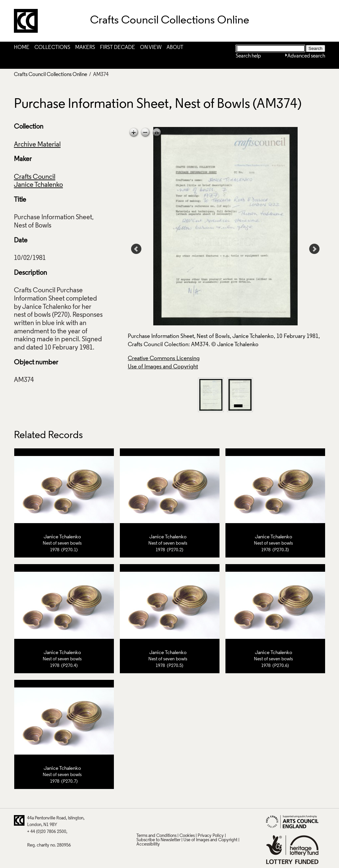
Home (22, 48)
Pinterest (154, 820)
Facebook (167, 820)
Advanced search (306, 56)
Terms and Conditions (156, 836)
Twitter (141, 820)
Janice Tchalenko (38, 185)
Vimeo (193, 820)
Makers (85, 48)
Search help (248, 56)
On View (151, 48)
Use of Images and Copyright (163, 367)
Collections (52, 48)
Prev (136, 249)
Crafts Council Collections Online (50, 75)
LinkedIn (180, 820)
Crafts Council (35, 177)
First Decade (118, 48)
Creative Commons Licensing (164, 359)
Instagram (206, 820)
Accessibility (148, 844)
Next (315, 249)
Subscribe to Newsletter (158, 840)
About (175, 48)
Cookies (187, 836)
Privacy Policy (211, 836)
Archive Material (37, 145)
